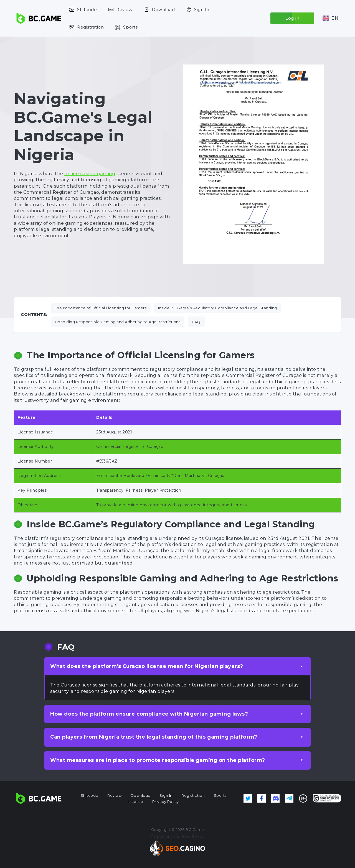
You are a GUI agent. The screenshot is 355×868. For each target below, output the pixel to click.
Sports (130, 27)
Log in (292, 18)
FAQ (196, 322)
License (136, 801)
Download (163, 10)
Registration (90, 27)
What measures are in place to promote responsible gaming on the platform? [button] (158, 760)
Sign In (202, 10)
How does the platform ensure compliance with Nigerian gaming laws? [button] (149, 714)
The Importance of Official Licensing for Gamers (101, 308)
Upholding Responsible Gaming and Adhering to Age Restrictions (118, 322)
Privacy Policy (166, 801)
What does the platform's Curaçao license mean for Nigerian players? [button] (147, 666)
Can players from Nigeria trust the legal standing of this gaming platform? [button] (154, 737)
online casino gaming (90, 174)
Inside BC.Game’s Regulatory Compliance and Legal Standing (218, 308)
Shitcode (87, 10)
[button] (330, 18)
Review (124, 10)
